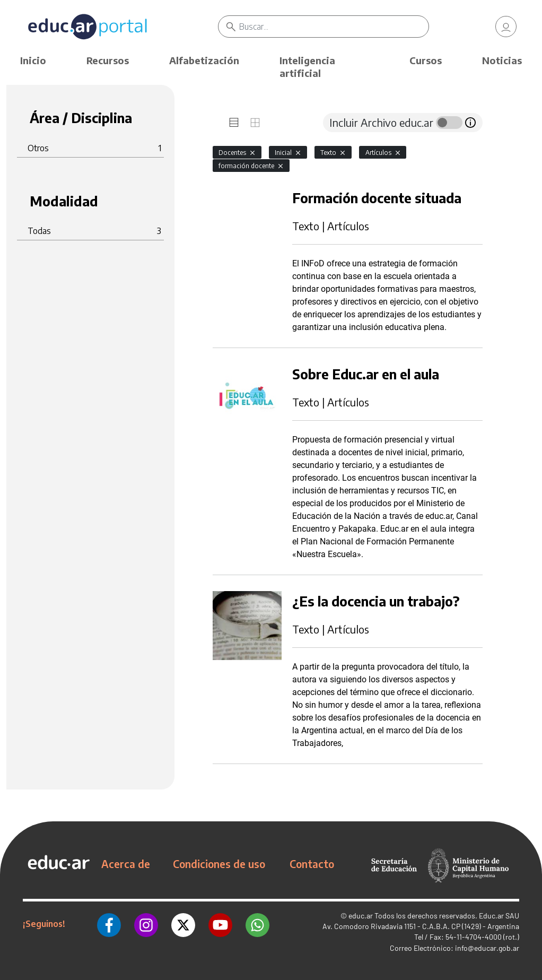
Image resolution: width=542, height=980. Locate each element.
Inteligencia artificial (307, 67)
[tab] (234, 123)
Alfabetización (204, 60)
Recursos (108, 60)
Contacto (312, 864)
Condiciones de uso (219, 864)
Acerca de (126, 864)
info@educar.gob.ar (487, 948)
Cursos (426, 60)
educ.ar (361, 916)
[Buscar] (335, 27)
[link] (506, 27)
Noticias (502, 60)
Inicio (33, 60)
